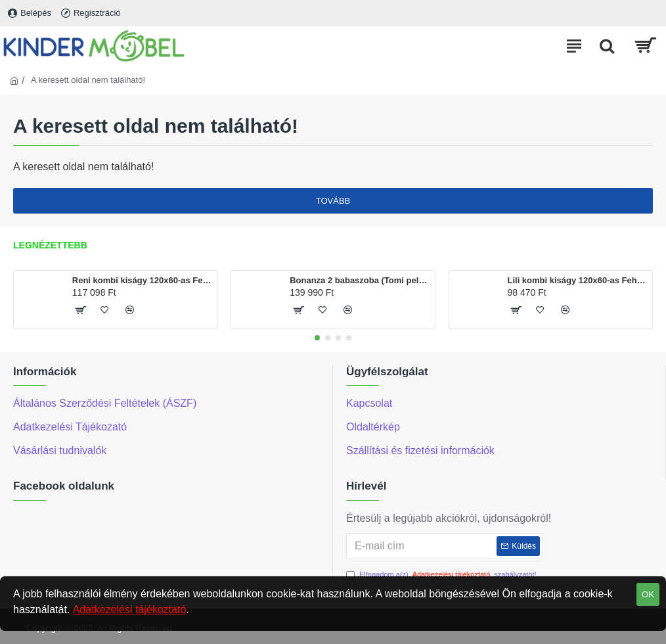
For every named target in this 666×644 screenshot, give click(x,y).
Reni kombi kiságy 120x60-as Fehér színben (142, 280)
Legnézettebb (50, 245)
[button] (317, 338)
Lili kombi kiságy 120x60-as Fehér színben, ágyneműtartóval (577, 280)
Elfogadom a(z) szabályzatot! (441, 575)
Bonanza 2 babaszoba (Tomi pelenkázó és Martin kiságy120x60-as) (360, 280)
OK (648, 594)
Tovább (333, 201)
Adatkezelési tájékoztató (130, 609)
